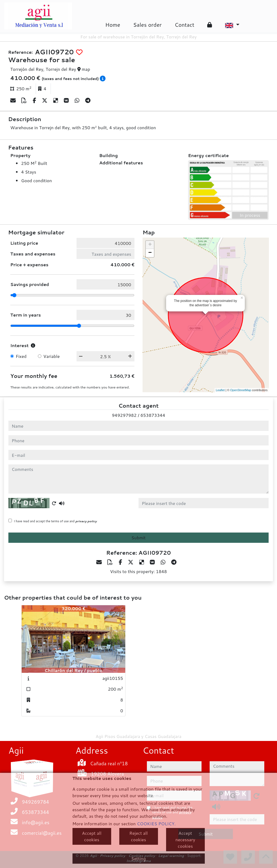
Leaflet (220, 390)
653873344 (153, 415)
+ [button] (150, 245)
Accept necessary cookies (185, 839)
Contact (184, 25)
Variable (51, 356)
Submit (139, 538)
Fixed (21, 356)
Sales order (147, 25)
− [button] (150, 253)
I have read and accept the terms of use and (55, 521)
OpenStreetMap (241, 390)
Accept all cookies (92, 836)
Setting (138, 858)
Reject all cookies (138, 836)
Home (113, 25)
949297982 (124, 415)
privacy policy (86, 521)
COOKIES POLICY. (156, 824)
